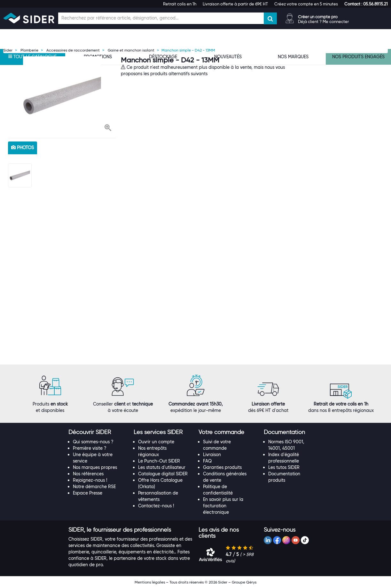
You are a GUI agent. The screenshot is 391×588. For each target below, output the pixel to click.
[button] (366, 4)
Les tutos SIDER (284, 467)
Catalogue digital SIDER (163, 474)
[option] (62, 96)
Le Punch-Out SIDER (159, 461)
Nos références (88, 474)
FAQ (207, 461)
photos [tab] (23, 148)
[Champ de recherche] (161, 18)
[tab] (98, 432)
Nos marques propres (95, 467)
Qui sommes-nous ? (93, 442)
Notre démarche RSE (94, 487)
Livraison (212, 455)
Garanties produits (222, 467)
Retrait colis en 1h (180, 4)
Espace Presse (88, 493)
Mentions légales (150, 582)
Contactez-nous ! (156, 506)
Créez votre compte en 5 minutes (306, 4)
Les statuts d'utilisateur (162, 467)
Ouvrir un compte (156, 442)
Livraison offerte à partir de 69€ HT (235, 4)
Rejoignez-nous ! (90, 480)
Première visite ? (90, 448)
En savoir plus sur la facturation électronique (223, 506)
